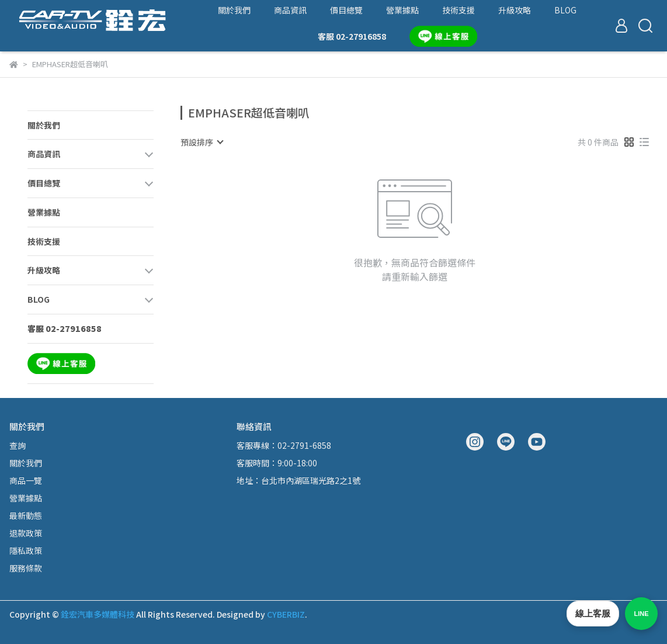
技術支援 (458, 10)
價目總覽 (346, 10)
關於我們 (234, 10)
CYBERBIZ (286, 614)
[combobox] (202, 142)
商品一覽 (26, 480)
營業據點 (402, 10)
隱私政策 (26, 550)
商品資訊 (290, 10)
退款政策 (26, 533)
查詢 (18, 445)
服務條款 (26, 568)
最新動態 (26, 515)
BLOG (565, 10)
